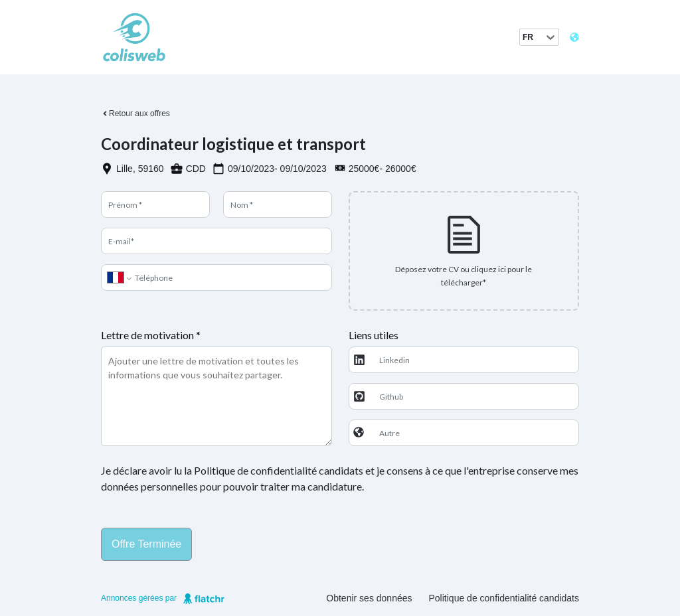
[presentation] (464, 251)
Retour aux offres (135, 114)
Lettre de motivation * (151, 335)
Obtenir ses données (369, 598)
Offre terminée (146, 544)
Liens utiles (374, 335)
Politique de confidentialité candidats (504, 598)
